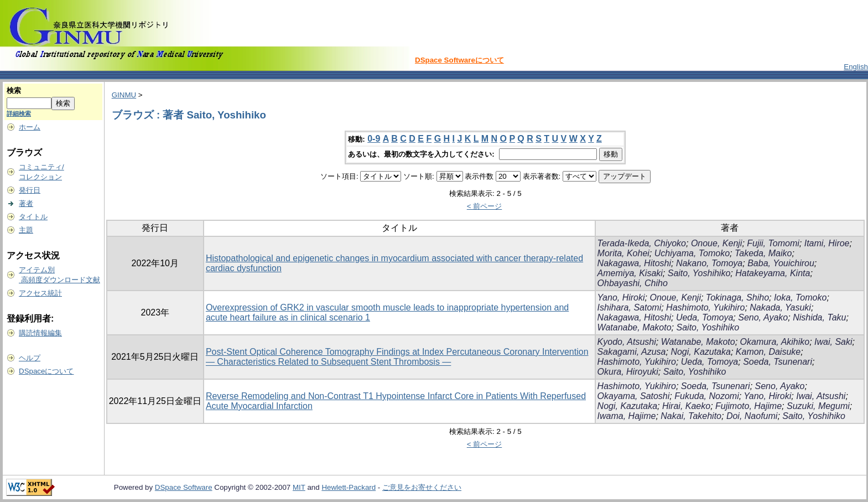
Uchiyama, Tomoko (692, 253)
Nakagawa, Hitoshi (634, 263)
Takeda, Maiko (763, 253)
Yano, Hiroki (621, 297)
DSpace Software (184, 487)
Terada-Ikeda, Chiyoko (642, 243)
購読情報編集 (40, 333)
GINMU (124, 95)
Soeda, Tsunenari (778, 362)
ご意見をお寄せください (422, 487)
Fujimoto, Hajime (749, 406)
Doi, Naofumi (752, 416)
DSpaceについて (46, 371)
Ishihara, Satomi (630, 307)
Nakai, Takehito (691, 416)
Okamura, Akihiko (775, 342)
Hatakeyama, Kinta (773, 273)
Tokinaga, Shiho (737, 297)
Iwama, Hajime (627, 416)
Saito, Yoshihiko (699, 273)
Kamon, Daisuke (768, 352)
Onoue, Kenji (717, 243)
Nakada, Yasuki (780, 307)
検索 (14, 90)
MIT (299, 487)
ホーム (30, 127)
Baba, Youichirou (781, 263)
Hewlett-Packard (349, 487)
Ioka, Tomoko (800, 297)
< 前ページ (485, 206)
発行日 (30, 190)
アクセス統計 (40, 293)
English (856, 67)
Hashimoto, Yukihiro (705, 307)
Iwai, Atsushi (821, 396)
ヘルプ (30, 358)
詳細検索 (19, 113)
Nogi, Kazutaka (701, 352)
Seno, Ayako (763, 317)
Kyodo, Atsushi (627, 342)
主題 (26, 230)
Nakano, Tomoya (709, 263)
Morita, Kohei (623, 253)
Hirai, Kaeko (686, 406)
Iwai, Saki (833, 342)
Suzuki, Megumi (818, 406)
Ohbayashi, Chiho (633, 283)
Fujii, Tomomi (773, 243)
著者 (26, 203)
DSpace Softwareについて (459, 60)
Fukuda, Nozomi (707, 396)
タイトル (33, 217)
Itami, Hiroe (827, 243)
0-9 (374, 139)
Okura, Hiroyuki (628, 372)
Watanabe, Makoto (635, 327)
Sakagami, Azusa (632, 352)
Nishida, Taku (819, 317)
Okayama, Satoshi (634, 396)
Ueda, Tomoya (705, 317)
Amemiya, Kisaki (630, 273)
